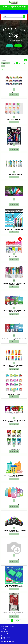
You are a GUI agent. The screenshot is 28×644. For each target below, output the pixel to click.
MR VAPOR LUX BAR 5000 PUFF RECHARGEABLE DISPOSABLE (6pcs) (14, 504)
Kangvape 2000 (14, 92)
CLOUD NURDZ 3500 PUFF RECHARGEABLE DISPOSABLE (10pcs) (14, 284)
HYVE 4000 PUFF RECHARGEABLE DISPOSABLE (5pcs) (14, 339)
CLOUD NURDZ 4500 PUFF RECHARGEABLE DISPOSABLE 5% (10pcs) (14, 394)
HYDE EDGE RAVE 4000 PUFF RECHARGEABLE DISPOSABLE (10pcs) (14, 366)
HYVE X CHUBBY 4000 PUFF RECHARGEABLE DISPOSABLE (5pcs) (14, 311)
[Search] (24, 16)
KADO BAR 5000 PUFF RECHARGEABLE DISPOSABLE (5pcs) (14, 476)
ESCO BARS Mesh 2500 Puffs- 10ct (14, 174)
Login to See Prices (14, 94)
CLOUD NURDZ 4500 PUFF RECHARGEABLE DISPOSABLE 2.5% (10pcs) (14, 421)
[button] (3, 66)
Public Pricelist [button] (5, 63)
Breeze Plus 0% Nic (14, 257)
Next (25, 63)
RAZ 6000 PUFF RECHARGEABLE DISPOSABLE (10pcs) (14, 613)
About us (10, 46)
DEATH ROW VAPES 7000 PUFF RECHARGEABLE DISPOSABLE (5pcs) (14, 558)
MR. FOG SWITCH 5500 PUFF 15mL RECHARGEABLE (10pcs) (14, 449)
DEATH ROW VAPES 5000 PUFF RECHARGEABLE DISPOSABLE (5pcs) (14, 531)
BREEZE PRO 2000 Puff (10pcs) (14, 147)
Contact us (18, 46)
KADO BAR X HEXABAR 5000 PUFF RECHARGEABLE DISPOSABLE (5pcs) (14, 586)
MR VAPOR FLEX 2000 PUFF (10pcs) (14, 229)
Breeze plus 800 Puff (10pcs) (14, 119)
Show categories (6, 70)
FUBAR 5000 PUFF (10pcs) (14, 202)
